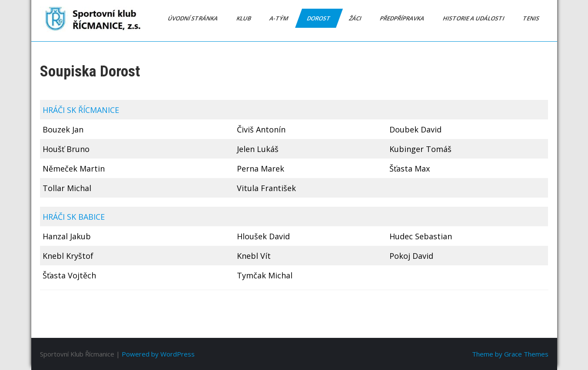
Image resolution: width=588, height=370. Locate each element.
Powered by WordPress (158, 354)
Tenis (531, 18)
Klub (244, 18)
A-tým (279, 18)
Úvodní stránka (193, 18)
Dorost (319, 18)
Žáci (355, 18)
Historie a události (474, 18)
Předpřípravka (402, 18)
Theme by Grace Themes (510, 354)
